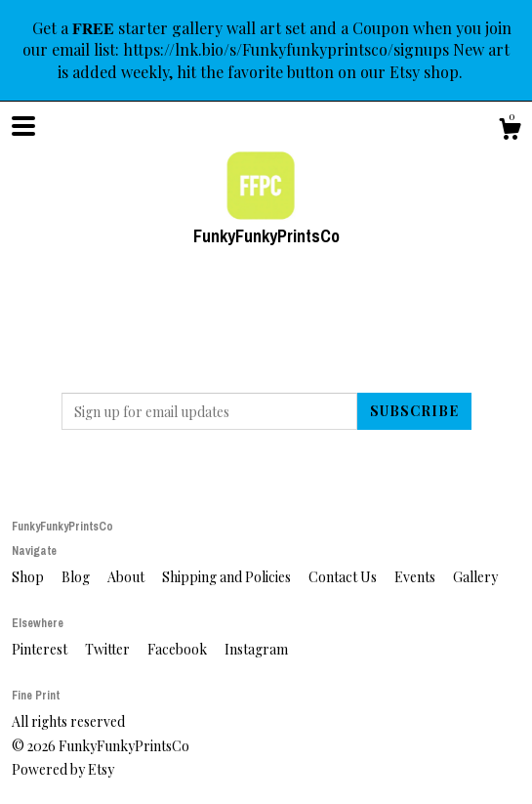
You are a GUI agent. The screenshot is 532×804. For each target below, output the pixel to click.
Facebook (179, 649)
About (127, 577)
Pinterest (41, 649)
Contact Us (344, 577)
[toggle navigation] (23, 126)
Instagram (256, 649)
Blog (77, 577)
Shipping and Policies (228, 577)
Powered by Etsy (63, 769)
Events (416, 577)
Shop (29, 577)
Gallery (475, 577)
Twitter (109, 649)
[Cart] (510, 131)
